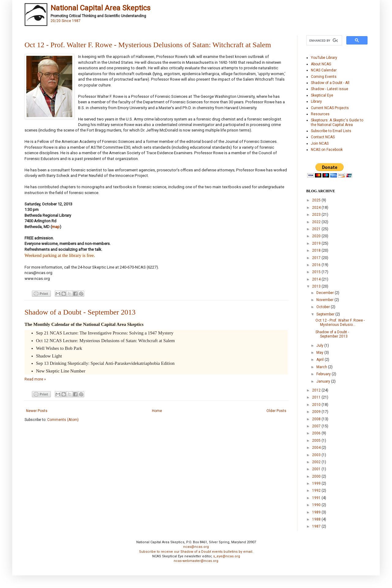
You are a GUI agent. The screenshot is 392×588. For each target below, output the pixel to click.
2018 (317, 250)
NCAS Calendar (324, 70)
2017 (317, 258)
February (324, 374)
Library (316, 101)
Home (157, 411)
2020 (317, 236)
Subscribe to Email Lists (331, 131)
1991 (317, 498)
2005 (317, 441)
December (326, 293)
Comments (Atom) (63, 420)
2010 (317, 405)
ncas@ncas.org (196, 547)
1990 (317, 505)
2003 (317, 455)
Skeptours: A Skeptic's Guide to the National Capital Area (337, 122)
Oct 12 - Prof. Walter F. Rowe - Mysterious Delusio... (340, 323)
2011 (317, 397)
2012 (317, 390)
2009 (317, 412)
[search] (324, 40)
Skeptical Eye (322, 95)
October (324, 307)
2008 (317, 419)
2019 (317, 243)
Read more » (35, 379)
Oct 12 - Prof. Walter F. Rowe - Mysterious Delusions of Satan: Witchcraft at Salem (148, 45)
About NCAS (321, 64)
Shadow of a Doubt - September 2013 (80, 312)
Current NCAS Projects (330, 108)
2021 (317, 229)
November (325, 300)
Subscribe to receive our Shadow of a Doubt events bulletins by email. (196, 552)
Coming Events (324, 77)
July (320, 346)
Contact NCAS (323, 137)
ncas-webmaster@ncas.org (196, 561)
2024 (317, 208)
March (322, 367)
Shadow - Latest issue (330, 89)
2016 (317, 265)
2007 (317, 426)
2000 (317, 476)
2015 (317, 272)
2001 (317, 469)
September (326, 314)
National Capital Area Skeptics (100, 8)
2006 (317, 433)
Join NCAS (320, 143)
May (320, 353)
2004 (317, 448)
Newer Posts (37, 411)
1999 (317, 483)
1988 (317, 519)
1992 (317, 491)
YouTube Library (324, 58)
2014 (317, 279)
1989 (317, 512)
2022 (317, 222)
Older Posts (276, 411)
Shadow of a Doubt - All (330, 83)
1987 (317, 526)
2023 (317, 215)
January (324, 381)
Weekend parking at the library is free (59, 255)
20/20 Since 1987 (66, 21)
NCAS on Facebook (327, 150)
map (56, 227)
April (320, 360)
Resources (320, 114)
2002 (317, 462)
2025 (317, 200)
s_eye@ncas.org (227, 556)
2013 (317, 286)
